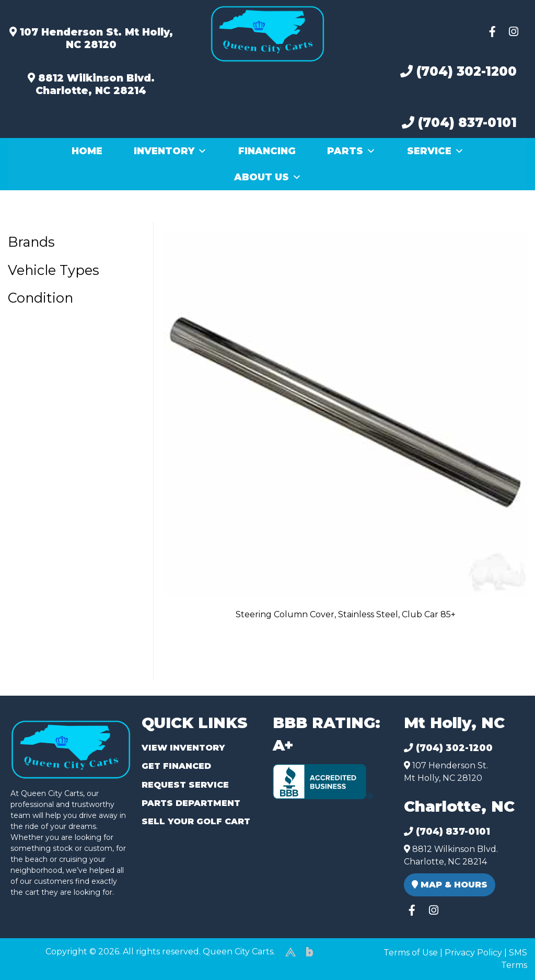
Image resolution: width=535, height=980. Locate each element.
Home (87, 151)
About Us (268, 177)
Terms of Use (411, 953)
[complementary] (504, 949)
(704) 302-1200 (458, 71)
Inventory (170, 151)
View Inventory (183, 748)
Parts (351, 151)
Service (435, 151)
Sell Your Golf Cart (196, 821)
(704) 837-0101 (459, 123)
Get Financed (176, 766)
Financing (267, 151)
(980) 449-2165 (36, 960)
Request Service (185, 785)
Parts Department (191, 803)
